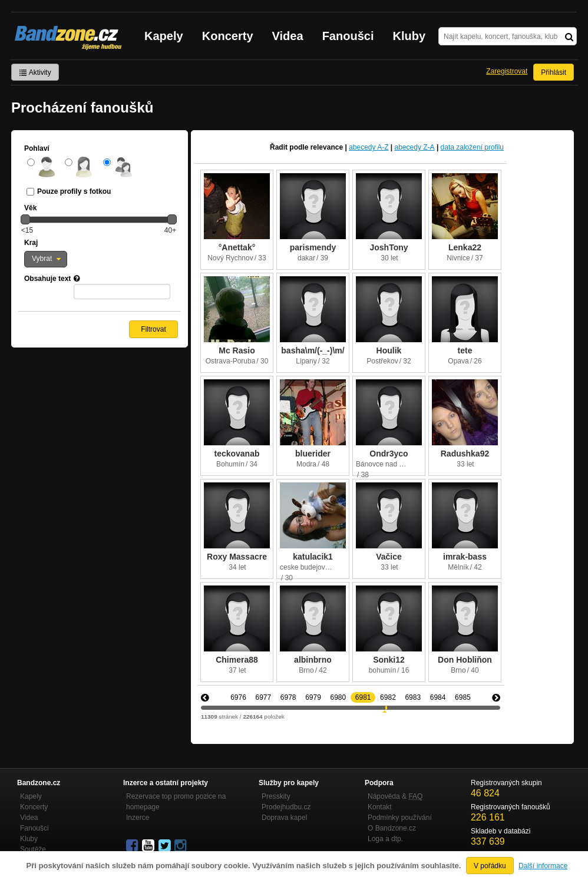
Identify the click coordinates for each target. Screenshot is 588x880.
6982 (388, 697)
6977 (263, 697)
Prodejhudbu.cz (286, 807)
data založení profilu (472, 147)
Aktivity (35, 72)
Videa (288, 36)
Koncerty (228, 36)
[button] (46, 259)
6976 (238, 697)
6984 (438, 697)
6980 (338, 697)
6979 (313, 697)
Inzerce (138, 818)
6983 (413, 697)
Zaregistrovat (507, 71)
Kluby (409, 36)
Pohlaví (37, 148)
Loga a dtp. (385, 839)
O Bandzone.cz (392, 828)
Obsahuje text (47, 279)
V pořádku (490, 866)
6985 (463, 697)
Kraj (31, 243)
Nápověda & (395, 796)
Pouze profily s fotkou (74, 191)
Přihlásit (554, 72)
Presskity (276, 796)
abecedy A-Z (369, 147)
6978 (288, 697)
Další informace (543, 866)
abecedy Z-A (415, 147)
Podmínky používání (400, 818)
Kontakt (380, 807)
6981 (363, 697)
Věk (30, 208)
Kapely (164, 36)
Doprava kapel (284, 818)
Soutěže (33, 849)
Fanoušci (348, 36)
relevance (327, 147)
